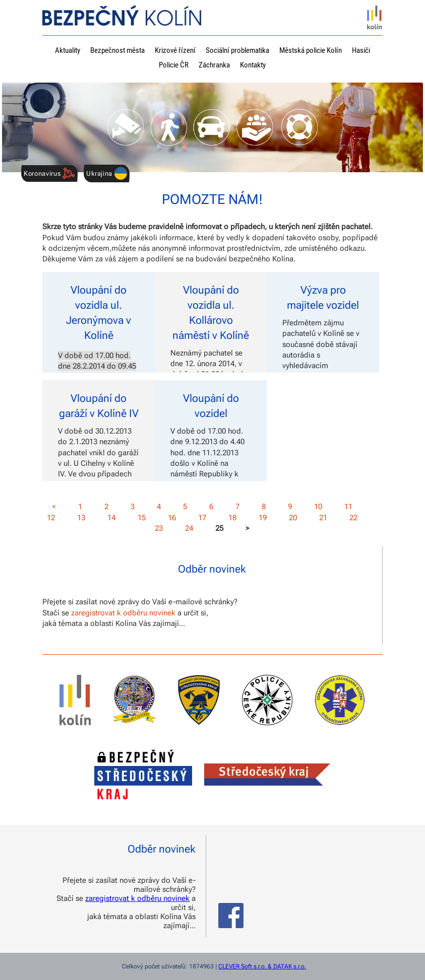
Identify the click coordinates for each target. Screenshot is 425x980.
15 (142, 518)
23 (159, 528)
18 (232, 518)
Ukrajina (107, 173)
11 (348, 507)
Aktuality (68, 50)
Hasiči (361, 50)
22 (353, 518)
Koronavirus (49, 173)
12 (51, 518)
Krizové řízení (175, 50)
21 (323, 518)
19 (263, 518)
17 (202, 518)
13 (81, 518)
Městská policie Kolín (311, 50)
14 (111, 518)
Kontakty (253, 65)
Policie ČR (174, 65)
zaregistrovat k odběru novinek (123, 613)
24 (189, 528)
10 (318, 507)
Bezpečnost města (117, 50)
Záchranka (214, 65)
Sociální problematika (237, 50)
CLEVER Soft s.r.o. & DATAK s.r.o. (262, 966)
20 (293, 518)
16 (172, 518)
